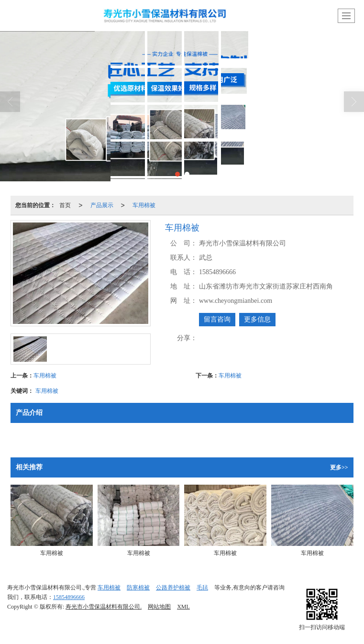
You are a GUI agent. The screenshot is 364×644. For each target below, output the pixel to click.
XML (183, 607)
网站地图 (159, 607)
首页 (65, 205)
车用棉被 (144, 205)
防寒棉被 (138, 588)
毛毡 (202, 588)
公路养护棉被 (173, 588)
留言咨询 (217, 319)
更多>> (339, 467)
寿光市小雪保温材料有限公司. (104, 607)
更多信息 (257, 319)
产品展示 (102, 205)
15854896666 (69, 597)
